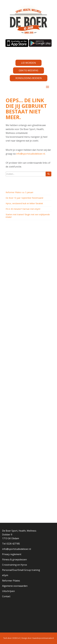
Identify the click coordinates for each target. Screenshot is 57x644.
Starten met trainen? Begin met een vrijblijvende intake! (28, 216)
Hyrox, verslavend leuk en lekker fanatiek (24, 203)
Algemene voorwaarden (15, 586)
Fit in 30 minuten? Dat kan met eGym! (23, 209)
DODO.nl (16, 638)
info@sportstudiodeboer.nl (31, 154)
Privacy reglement (12, 554)
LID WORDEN (28, 63)
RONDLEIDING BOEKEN (29, 78)
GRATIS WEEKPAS (28, 70)
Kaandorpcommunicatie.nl (43, 638)
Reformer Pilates (11, 581)
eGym (5, 575)
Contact (6, 596)
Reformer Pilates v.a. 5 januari (19, 192)
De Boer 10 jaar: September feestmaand (24, 198)
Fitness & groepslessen (14, 559)
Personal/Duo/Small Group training (21, 570)
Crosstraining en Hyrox (15, 565)
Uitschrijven (8, 591)
